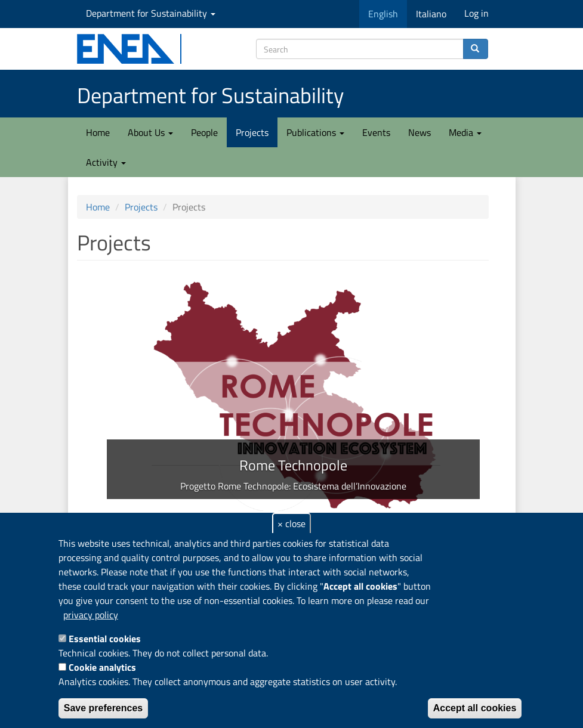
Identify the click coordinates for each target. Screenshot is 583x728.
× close (291, 523)
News (419, 132)
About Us (150, 132)
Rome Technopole (293, 465)
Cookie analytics (102, 667)
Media (465, 132)
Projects (252, 132)
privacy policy (91, 615)
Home (98, 132)
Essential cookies (105, 639)
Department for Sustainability (151, 13)
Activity (106, 162)
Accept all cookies (475, 708)
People (204, 132)
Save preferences (104, 708)
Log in (476, 13)
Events (376, 132)
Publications (315, 132)
